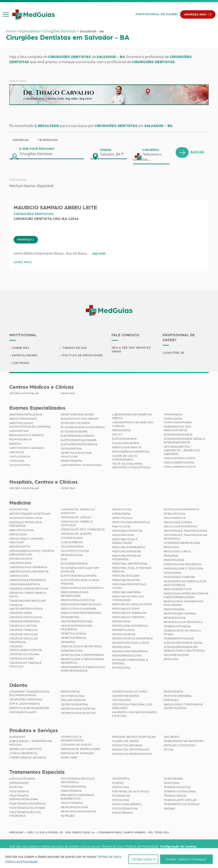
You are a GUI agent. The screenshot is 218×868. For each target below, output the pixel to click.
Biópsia (15, 444)
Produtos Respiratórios (132, 754)
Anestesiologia (21, 530)
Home (11, 31)
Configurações (142, 859)
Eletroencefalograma (79, 441)
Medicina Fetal (123, 535)
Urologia (171, 659)
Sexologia (172, 783)
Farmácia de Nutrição (78, 754)
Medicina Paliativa (126, 580)
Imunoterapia (71, 461)
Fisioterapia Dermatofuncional (24, 798)
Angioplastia (20, 547)
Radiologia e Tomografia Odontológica (183, 707)
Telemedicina (48, 158)
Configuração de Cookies (178, 847)
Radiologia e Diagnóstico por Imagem (184, 603)
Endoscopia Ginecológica (81, 605)
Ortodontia (122, 701)
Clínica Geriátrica (23, 754)
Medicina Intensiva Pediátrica (126, 558)
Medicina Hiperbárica (129, 547)
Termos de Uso (75, 348)
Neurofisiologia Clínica (131, 643)
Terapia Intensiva (177, 627)
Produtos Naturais (127, 746)
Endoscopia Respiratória (81, 613)
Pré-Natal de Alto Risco (131, 792)
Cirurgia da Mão (22, 659)
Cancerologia (20, 563)
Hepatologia (122, 510)
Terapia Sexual (175, 796)
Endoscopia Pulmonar (79, 609)
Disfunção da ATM (23, 713)
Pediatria (171, 556)
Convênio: (151, 169)
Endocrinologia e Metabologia (75, 594)
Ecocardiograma (74, 432)
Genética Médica (73, 638)
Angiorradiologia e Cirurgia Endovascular (32, 553)
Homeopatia (121, 514)
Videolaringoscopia (180, 467)
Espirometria (71, 449)
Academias (17, 737)
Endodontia (70, 692)
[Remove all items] (122, 172)
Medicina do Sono (126, 609)
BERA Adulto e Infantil (27, 436)
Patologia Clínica (177, 552)
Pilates (118, 783)
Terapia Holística (177, 788)
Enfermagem (19, 783)
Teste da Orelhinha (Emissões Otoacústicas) (131, 466)
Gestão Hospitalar (24, 394)
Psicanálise (121, 796)
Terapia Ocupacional (180, 792)
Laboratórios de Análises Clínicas (133, 425)
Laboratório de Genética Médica (132, 417)
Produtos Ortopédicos (131, 750)
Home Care (69, 758)
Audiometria (19, 431)
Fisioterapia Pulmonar (27, 808)
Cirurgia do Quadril (77, 534)
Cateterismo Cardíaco (27, 448)
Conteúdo (21, 363)
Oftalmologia (174, 514)
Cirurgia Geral (21, 613)
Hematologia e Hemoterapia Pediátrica (82, 661)
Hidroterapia (71, 791)
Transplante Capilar (180, 800)
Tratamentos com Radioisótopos (177, 429)
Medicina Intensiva (126, 552)
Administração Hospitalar (30, 514)
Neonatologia (123, 630)
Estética (16, 788)
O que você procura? (37, 167)
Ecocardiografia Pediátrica (83, 428)
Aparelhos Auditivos (26, 749)
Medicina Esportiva (127, 531)
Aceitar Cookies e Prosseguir (186, 859)
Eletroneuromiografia (79, 445)
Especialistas (30, 31)
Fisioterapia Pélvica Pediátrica (25, 814)
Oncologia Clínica (178, 522)
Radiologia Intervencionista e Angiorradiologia (186, 595)
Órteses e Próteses (180, 746)
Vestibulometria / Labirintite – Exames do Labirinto (182, 451)
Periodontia (174, 692)
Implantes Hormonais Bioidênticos (78, 797)
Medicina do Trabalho (129, 613)
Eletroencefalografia (79, 576)
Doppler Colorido (76, 423)
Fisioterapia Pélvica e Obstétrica (78, 781)
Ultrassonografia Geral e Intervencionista (184, 441)
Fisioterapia (19, 792)
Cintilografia (20, 457)
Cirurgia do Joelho (76, 518)
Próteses (171, 701)
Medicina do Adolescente (132, 605)
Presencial (21, 158)
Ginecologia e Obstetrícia (81, 647)
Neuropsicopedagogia (79, 812)
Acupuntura (19, 510)
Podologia (121, 788)
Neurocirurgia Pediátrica (132, 639)
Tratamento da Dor (179, 639)
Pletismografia (124, 439)
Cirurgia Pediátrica (24, 622)
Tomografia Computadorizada (178, 421)
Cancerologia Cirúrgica (28, 567)
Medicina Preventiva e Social (129, 586)
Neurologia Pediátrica (130, 651)
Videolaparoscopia (179, 463)
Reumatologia (175, 618)
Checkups (17, 453)
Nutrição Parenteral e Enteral (130, 662)
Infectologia (122, 518)
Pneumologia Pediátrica (183, 564)
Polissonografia (126, 443)
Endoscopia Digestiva (78, 600)
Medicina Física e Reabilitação (125, 541)
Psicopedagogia (125, 809)
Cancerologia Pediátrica (29, 572)
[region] (109, 858)
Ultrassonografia (178, 435)
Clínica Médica (72, 542)
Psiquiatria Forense (179, 577)
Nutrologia (121, 668)
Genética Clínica (74, 634)
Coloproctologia (75, 551)
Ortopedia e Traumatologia (185, 531)
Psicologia (121, 800)
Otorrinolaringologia (182, 543)
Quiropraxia (173, 779)
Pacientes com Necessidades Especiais (135, 715)
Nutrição (68, 816)
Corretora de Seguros (28, 758)
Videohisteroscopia (179, 459)
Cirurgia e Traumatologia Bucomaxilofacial (29, 694)
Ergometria (70, 617)
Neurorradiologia (127, 656)
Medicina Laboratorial (130, 564)
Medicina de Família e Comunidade (128, 598)
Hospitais (68, 394)
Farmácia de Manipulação (81, 749)
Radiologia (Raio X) (127, 448)
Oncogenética (175, 518)
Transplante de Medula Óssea (182, 633)
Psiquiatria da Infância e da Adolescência (185, 583)
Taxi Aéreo (172, 737)
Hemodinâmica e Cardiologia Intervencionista (83, 669)
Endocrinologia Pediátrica (82, 588)
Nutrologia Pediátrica (181, 510)
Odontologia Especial (78, 709)
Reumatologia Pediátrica (183, 622)
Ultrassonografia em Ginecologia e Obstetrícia (184, 649)
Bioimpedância (21, 440)
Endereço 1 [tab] (26, 258)
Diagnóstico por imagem (80, 419)
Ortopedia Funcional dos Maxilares (132, 707)
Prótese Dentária (178, 696)
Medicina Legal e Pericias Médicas (132, 570)
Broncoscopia (21, 559)
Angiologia (18, 535)
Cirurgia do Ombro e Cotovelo (77, 524)
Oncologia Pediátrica (181, 527)
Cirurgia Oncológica (26, 617)
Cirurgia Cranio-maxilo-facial (28, 595)
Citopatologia (72, 538)
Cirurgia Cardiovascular (29, 589)
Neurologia (121, 647)
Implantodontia (73, 701)
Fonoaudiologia (73, 787)
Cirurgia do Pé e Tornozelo (83, 530)
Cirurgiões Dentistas (60, 31)
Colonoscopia (72, 547)
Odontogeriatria (74, 705)
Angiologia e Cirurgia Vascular (26, 541)
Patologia (171, 547)
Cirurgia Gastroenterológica (26, 607)
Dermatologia (72, 555)
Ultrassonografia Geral (183, 643)
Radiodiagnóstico (178, 589)
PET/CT (117, 435)
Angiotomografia (23, 419)
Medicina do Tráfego (128, 617)
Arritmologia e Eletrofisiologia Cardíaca (30, 425)
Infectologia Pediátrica (131, 522)
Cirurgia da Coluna (24, 654)
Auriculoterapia (22, 779)
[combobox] (113, 173)
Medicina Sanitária (126, 592)
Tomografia (173, 415)
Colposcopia (20, 465)
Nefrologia (121, 622)
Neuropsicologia (74, 808)
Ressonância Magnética (131, 452)
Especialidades (25, 356)
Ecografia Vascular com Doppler (80, 570)
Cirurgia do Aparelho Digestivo (78, 511)
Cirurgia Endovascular (28, 601)
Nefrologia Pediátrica (130, 626)
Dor (64, 560)
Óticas (169, 750)
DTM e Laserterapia (25, 704)
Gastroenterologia (77, 622)
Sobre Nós (21, 348)
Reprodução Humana (180, 614)
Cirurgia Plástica (23, 626)
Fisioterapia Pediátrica (28, 804)
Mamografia (122, 431)
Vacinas (170, 809)
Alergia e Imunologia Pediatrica (26, 524)
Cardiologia (19, 576)
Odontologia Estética (78, 713)
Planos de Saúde (125, 742)
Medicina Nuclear (126, 576)
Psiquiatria (172, 573)
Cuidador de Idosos (76, 745)
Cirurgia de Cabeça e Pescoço (26, 665)
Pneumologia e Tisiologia (183, 569)
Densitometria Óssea (77, 415)
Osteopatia (121, 779)
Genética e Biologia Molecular (76, 455)
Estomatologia (73, 696)
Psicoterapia (123, 813)
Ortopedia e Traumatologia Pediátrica (185, 537)
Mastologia (121, 527)
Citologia (17, 461)
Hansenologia (72, 651)
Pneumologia (174, 560)
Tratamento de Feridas (182, 805)
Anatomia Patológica (26, 415)
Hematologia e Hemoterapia (82, 655)
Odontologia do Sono (130, 692)
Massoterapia (72, 803)
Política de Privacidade (83, 356)
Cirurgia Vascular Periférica (24, 640)
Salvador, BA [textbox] (110, 173)
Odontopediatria (126, 696)
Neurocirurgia (124, 634)
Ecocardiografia (74, 564)
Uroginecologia (176, 655)
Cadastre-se (174, 353)
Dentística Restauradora (29, 708)
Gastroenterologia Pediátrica (77, 628)
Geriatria (68, 642)
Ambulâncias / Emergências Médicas (31, 743)
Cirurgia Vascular (24, 634)
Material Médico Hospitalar (134, 737)
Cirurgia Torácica (23, 630)
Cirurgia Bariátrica (24, 584)
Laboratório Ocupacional (81, 465)
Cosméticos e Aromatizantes (73, 739)
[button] (6, 14)
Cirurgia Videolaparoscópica (26, 648)
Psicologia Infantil (127, 805)
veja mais (99, 272)
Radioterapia (174, 609)
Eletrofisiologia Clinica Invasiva (80, 582)
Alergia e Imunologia (26, 518)
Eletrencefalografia (78, 436)
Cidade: (106, 169)
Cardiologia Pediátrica (27, 580)
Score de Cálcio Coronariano (125, 458)
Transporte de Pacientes (184, 742)
